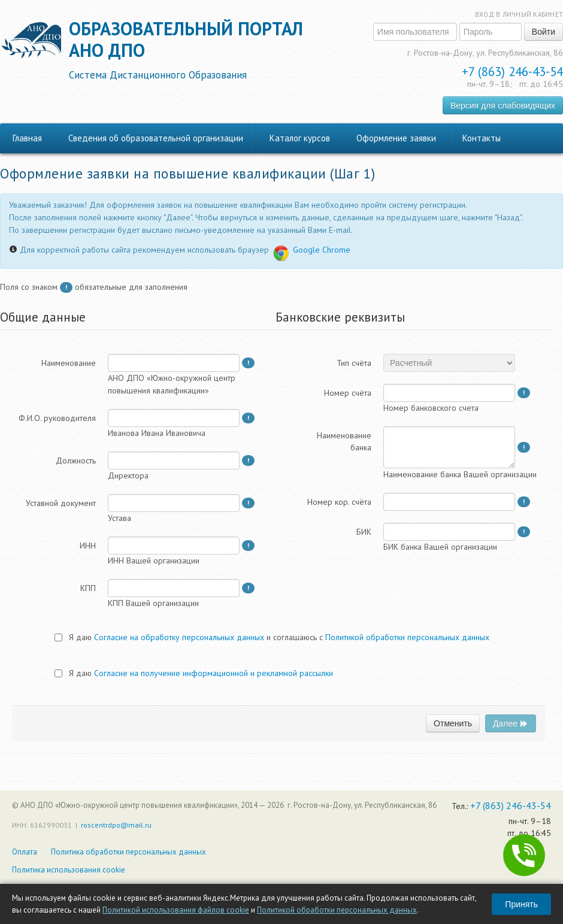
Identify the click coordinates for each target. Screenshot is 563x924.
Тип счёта (354, 363)
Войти (544, 32)
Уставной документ (61, 503)
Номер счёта (348, 393)
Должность (76, 461)
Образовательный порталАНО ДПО (186, 50)
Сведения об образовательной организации (156, 138)
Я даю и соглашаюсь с (272, 637)
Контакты (482, 138)
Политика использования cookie (69, 870)
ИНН (88, 546)
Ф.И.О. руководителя (57, 418)
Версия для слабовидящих (503, 105)
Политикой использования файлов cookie (176, 910)
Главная (27, 138)
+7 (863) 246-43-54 (512, 72)
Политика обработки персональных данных (128, 852)
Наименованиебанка (344, 441)
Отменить (453, 723)
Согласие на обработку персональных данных (179, 637)
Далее (511, 723)
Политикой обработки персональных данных (337, 910)
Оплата (25, 852)
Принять (521, 904)
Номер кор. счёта (339, 502)
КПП (88, 588)
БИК (364, 532)
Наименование (69, 363)
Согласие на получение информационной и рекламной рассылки (214, 673)
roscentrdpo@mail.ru (116, 825)
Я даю (194, 673)
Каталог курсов (300, 138)
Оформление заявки (396, 138)
